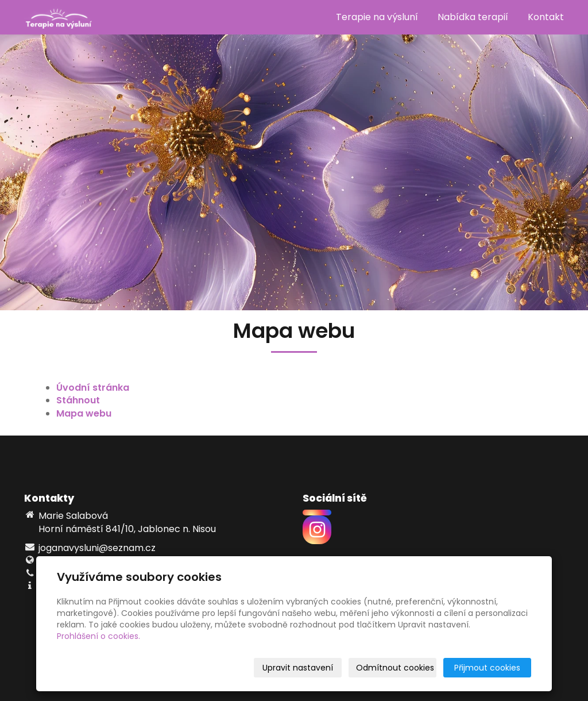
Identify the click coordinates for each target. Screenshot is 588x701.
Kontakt (546, 17)
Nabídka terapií (473, 17)
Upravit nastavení (298, 668)
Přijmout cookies (487, 668)
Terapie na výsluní (377, 17)
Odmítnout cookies (395, 668)
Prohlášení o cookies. (98, 636)
